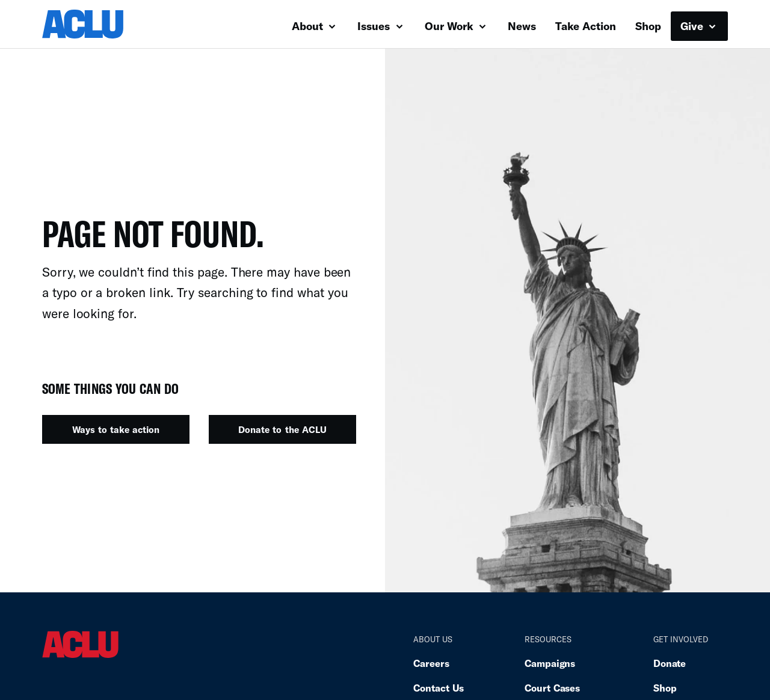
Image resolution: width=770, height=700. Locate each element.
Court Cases (552, 688)
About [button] (314, 26)
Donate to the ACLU (282, 429)
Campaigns (550, 663)
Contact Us (439, 688)
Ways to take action (116, 429)
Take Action (586, 26)
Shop (648, 26)
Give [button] (698, 26)
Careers (431, 663)
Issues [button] (380, 26)
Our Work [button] (455, 26)
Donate (670, 663)
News (522, 26)
